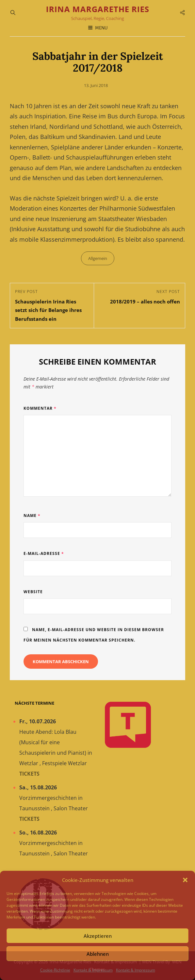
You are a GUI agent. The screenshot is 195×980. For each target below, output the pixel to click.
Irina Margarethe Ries (98, 9)
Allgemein (98, 258)
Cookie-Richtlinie (55, 970)
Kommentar (40, 408)
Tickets (29, 774)
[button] (185, 880)
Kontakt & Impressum (93, 970)
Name (32, 516)
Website (33, 592)
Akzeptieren (98, 936)
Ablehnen (98, 954)
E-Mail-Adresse (44, 553)
